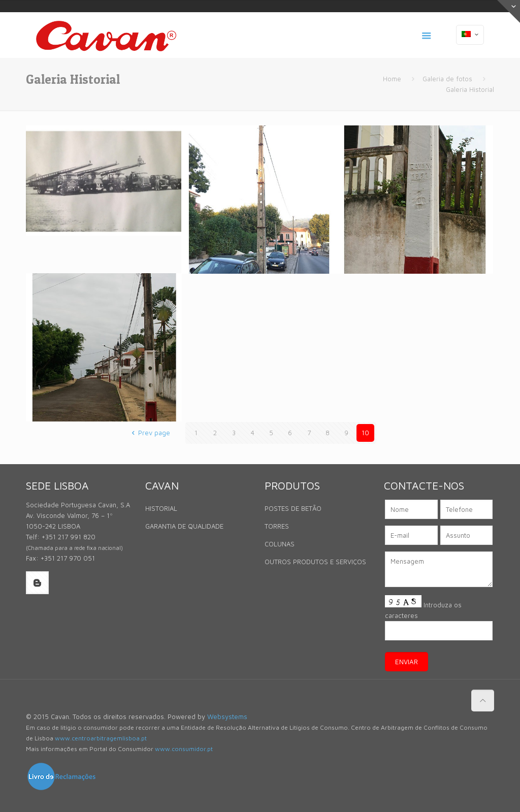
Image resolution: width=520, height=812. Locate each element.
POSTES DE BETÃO (293, 508)
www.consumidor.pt (184, 749)
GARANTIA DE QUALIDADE (184, 526)
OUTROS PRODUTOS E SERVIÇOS (315, 562)
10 (365, 433)
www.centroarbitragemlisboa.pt (101, 738)
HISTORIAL (161, 508)
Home (392, 79)
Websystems (227, 717)
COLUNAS (280, 544)
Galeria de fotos (447, 79)
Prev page (149, 433)
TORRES (277, 526)
